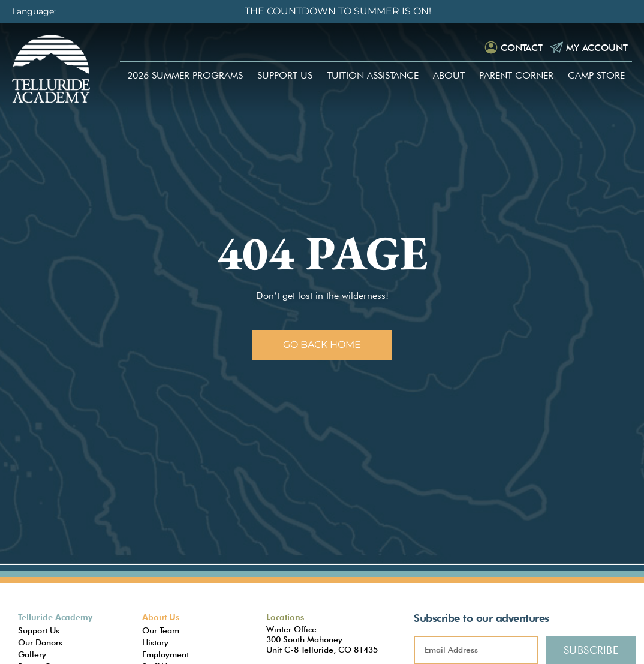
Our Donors (40, 642)
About (449, 77)
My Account (594, 48)
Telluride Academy (55, 617)
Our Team (161, 630)
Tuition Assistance (373, 77)
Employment (165, 654)
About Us (161, 617)
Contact (516, 48)
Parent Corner (516, 77)
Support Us (285, 77)
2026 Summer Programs (185, 77)
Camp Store (596, 77)
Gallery (32, 654)
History (155, 642)
